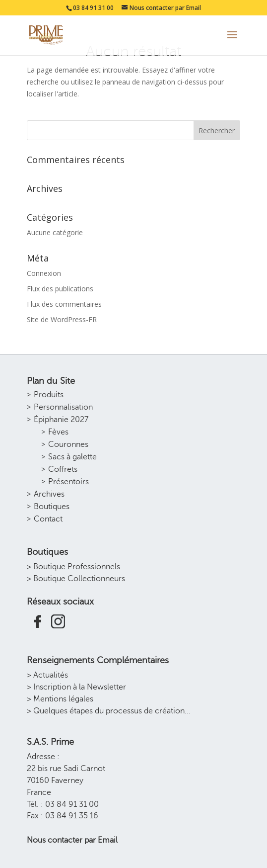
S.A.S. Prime (50, 742)
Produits (49, 395)
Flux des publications (60, 289)
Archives (49, 494)
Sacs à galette (72, 457)
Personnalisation (63, 407)
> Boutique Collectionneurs (76, 579)
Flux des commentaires (64, 304)
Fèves (58, 432)
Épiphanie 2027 (61, 420)
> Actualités (47, 675)
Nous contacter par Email (72, 840)
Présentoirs (68, 482)
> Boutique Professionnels (73, 567)
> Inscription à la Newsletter (76, 687)
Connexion (44, 273)
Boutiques (52, 507)
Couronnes (68, 444)
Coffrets (63, 469)
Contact (48, 519)
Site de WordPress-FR (62, 319)
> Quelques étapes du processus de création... (109, 711)
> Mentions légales (60, 699)
